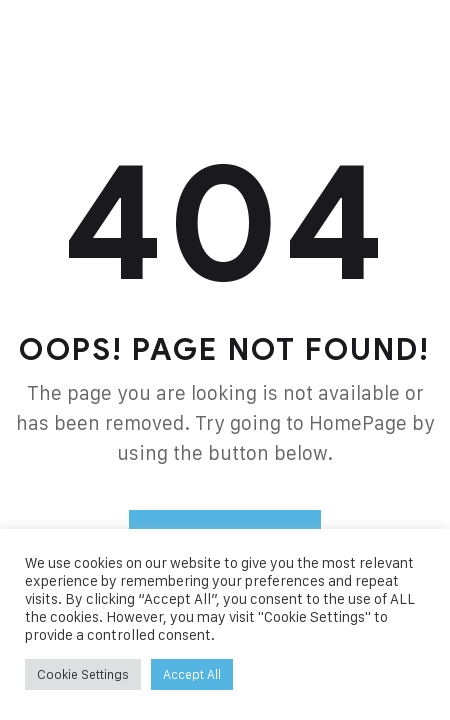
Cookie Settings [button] (83, 674)
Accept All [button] (192, 674)
